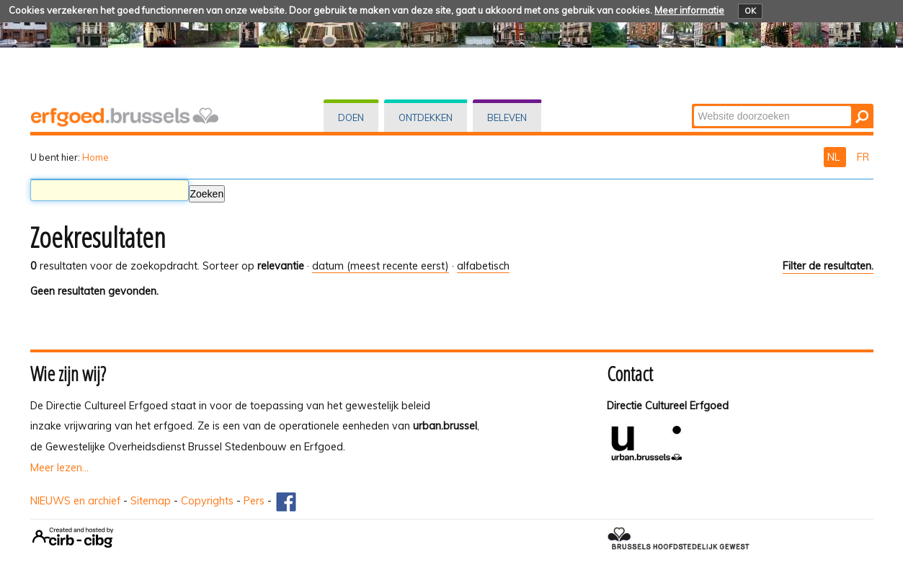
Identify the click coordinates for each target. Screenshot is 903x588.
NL (835, 157)
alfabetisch (483, 266)
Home (95, 157)
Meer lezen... (59, 468)
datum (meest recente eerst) (381, 266)
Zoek (692, 105)
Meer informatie (689, 10)
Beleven (507, 117)
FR (863, 157)
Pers (254, 501)
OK (750, 11)
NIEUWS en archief (75, 501)
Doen (351, 117)
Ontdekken (426, 117)
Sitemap (151, 501)
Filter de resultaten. (828, 266)
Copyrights (207, 501)
